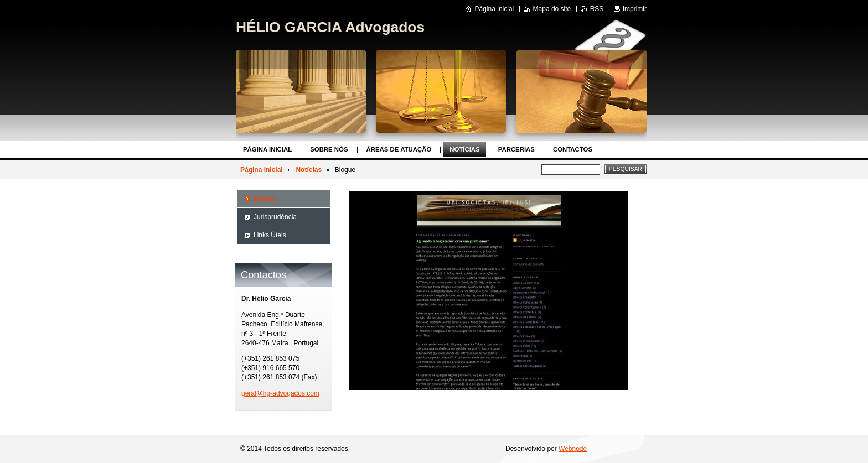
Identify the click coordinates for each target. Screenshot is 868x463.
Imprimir (635, 9)
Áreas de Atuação (399, 149)
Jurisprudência (275, 217)
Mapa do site (552, 9)
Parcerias (516, 149)
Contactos (573, 149)
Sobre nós (329, 149)
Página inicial (267, 149)
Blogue (265, 199)
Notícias (464, 149)
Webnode (573, 449)
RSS (597, 9)
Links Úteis (270, 235)
